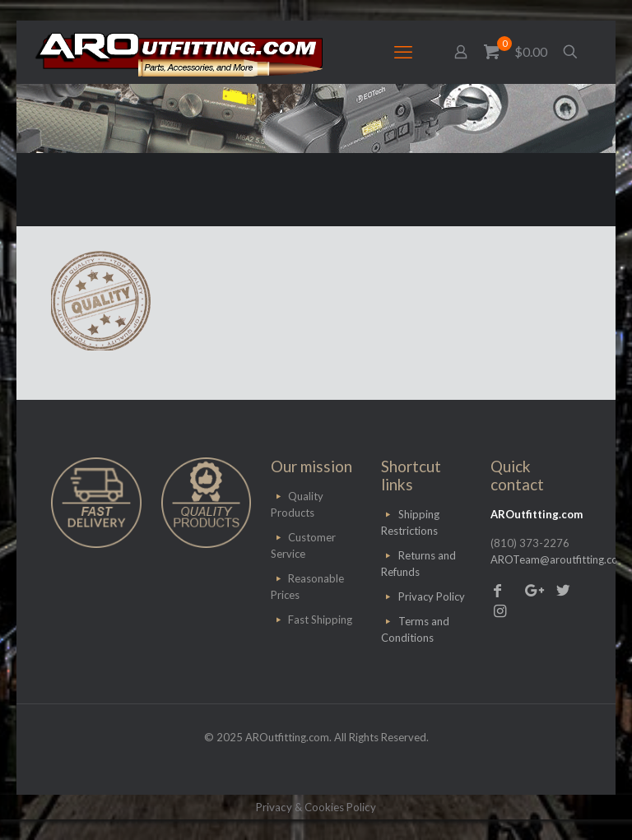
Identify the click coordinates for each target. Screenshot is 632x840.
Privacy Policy (432, 596)
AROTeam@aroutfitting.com (559, 559)
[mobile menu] (403, 52)
